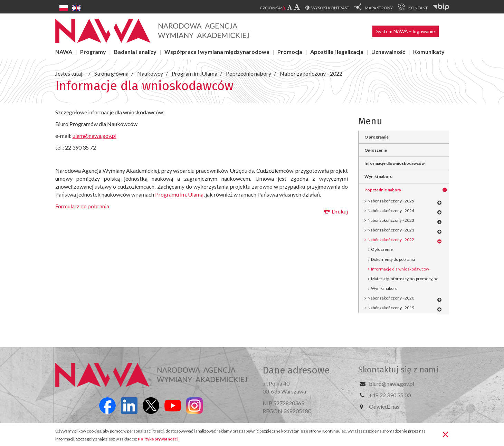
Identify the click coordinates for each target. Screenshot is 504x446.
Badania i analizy (135, 52)
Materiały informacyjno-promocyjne (405, 279)
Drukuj (336, 211)
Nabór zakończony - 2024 (391, 211)
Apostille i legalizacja (337, 52)
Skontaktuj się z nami (398, 370)
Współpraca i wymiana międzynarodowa (217, 52)
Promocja (290, 52)
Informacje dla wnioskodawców (394, 163)
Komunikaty (429, 52)
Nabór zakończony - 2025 (391, 201)
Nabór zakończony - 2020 (391, 298)
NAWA (64, 52)
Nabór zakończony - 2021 (391, 230)
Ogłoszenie (376, 150)
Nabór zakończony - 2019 (391, 308)
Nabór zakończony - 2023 (391, 220)
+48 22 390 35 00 (390, 395)
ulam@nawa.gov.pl (94, 136)
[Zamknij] (445, 434)
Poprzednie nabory (383, 190)
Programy (93, 52)
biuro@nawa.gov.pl (392, 384)
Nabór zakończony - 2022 (391, 240)
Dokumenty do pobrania (393, 259)
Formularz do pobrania (82, 206)
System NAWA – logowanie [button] (406, 31)
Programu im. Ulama (179, 194)
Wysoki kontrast (330, 8)
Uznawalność (388, 52)
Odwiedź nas (384, 406)
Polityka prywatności (158, 439)
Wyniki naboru (378, 176)
